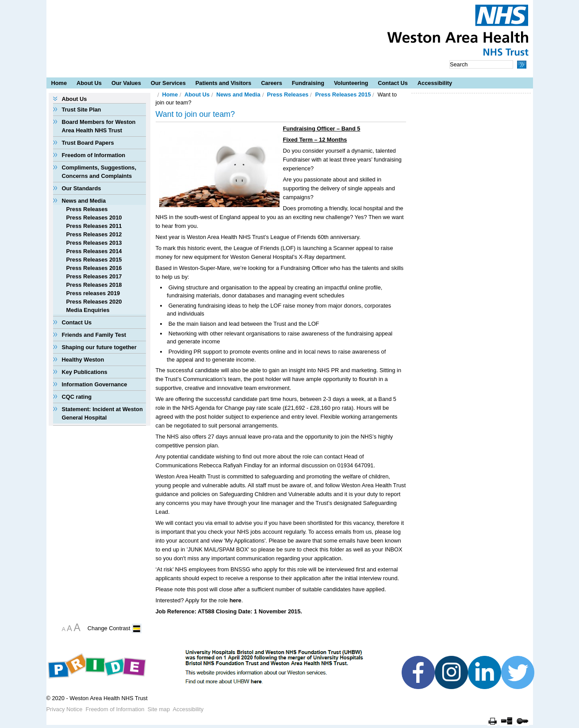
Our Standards (82, 188)
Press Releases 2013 (94, 243)
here (236, 600)
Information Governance (95, 384)
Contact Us (393, 83)
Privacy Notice (65, 709)
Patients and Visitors (223, 83)
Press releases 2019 (93, 293)
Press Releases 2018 (94, 285)
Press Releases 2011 (94, 226)
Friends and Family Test (94, 335)
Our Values (126, 83)
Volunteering (351, 83)
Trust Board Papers (88, 143)
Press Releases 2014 (94, 251)
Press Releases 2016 (94, 268)
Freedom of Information (94, 155)
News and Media (84, 201)
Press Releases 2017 (94, 276)
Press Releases (87, 209)
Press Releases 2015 (94, 260)
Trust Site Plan (82, 110)
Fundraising (308, 83)
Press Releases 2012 (94, 234)
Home (59, 83)
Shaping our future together (99, 347)
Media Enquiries (88, 310)
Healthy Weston (83, 360)
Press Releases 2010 (94, 218)
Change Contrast (109, 628)
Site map (159, 709)
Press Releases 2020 (94, 302)
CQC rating (77, 397)
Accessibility (435, 83)
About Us (89, 83)
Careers (272, 83)
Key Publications (85, 372)
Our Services (168, 83)
